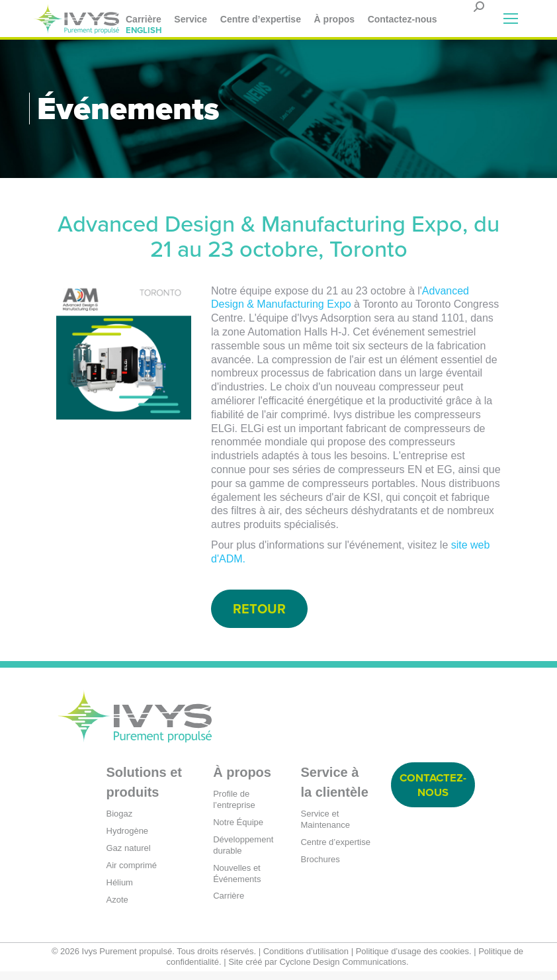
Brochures (320, 867)
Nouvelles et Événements (237, 881)
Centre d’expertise (335, 850)
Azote (117, 908)
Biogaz (120, 822)
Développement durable (243, 853)
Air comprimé (132, 873)
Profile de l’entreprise (234, 807)
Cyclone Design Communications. (344, 970)
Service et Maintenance (325, 827)
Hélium (120, 890)
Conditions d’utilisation (306, 959)
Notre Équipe (238, 830)
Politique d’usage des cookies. (414, 959)
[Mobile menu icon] (511, 19)
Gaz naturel (129, 856)
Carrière (229, 904)
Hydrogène (128, 839)
